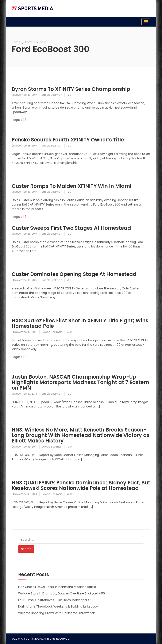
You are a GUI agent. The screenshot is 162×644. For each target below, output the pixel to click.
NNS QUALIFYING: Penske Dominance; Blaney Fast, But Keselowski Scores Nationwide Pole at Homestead (81, 485)
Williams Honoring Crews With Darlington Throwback (56, 613)
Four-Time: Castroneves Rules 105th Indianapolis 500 (57, 600)
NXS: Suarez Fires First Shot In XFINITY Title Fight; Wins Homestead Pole (80, 323)
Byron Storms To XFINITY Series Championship (71, 89)
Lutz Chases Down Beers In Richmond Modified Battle (57, 587)
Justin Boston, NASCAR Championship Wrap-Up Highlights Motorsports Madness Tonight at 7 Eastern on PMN (80, 382)
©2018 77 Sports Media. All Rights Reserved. (41, 639)
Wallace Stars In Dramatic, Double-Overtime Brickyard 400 (61, 593)
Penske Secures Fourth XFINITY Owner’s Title (68, 140)
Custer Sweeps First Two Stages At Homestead (71, 228)
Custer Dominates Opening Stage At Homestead (74, 274)
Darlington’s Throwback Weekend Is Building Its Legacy (58, 606)
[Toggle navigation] (146, 22)
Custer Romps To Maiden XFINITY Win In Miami (71, 186)
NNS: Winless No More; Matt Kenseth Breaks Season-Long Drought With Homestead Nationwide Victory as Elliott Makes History (81, 435)
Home (16, 42)
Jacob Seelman (52, 95)
